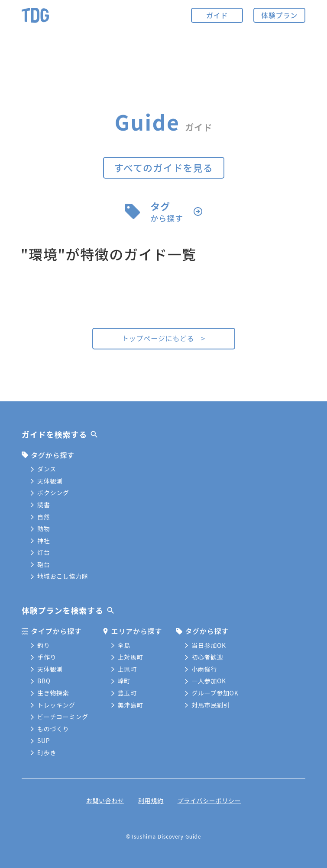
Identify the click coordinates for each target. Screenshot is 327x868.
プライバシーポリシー (209, 801)
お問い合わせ (105, 801)
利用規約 (151, 801)
